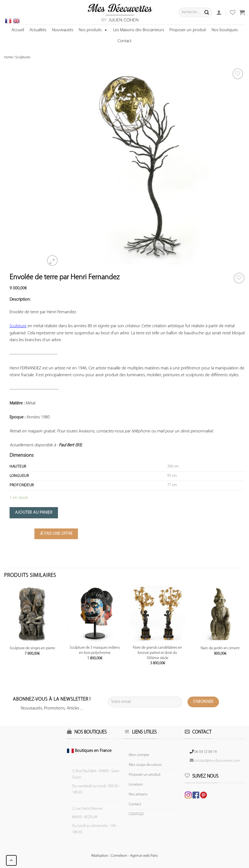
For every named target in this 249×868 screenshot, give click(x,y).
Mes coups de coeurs (145, 765)
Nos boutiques (225, 30)
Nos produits (93, 30)
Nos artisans (138, 794)
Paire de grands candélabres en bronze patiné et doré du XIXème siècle (157, 653)
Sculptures (23, 57)
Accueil (18, 30)
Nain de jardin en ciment (220, 648)
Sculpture (18, 326)
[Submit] (207, 12)
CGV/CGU (136, 814)
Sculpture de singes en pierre (32, 648)
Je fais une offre (56, 534)
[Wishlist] (239, 278)
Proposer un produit (188, 30)
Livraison (136, 785)
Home (8, 57)
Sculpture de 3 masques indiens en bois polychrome (95, 650)
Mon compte (139, 755)
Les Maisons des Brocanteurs (139, 30)
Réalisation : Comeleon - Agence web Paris (124, 856)
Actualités (38, 30)
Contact (124, 41)
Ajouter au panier (34, 513)
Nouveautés (63, 30)
